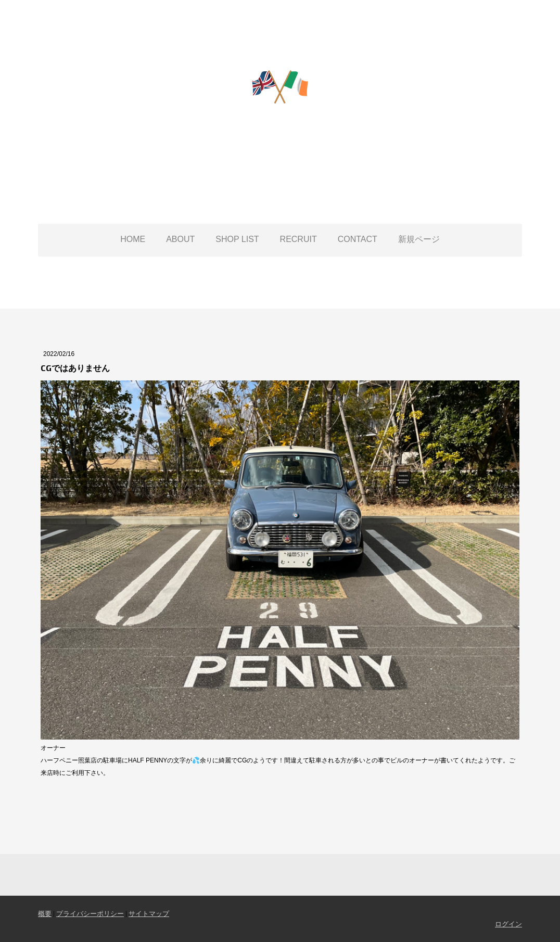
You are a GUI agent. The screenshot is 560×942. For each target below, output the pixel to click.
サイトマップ (149, 913)
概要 (45, 913)
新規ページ (419, 239)
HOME (133, 239)
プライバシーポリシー (90, 913)
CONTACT (358, 239)
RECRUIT (298, 239)
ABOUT (180, 239)
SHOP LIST (237, 239)
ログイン (508, 924)
